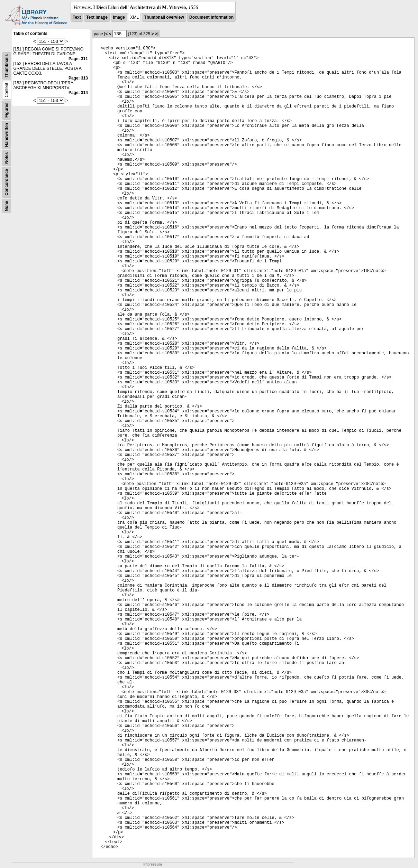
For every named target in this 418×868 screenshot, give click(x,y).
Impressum (152, 864)
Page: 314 (78, 93)
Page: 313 (78, 78)
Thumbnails (7, 66)
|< (106, 34)
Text (77, 17)
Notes (7, 158)
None (7, 206)
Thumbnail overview (164, 17)
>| (157, 34)
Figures (7, 110)
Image (119, 17)
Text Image (97, 17)
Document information (211, 17)
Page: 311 (78, 59)
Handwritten (7, 135)
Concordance (7, 182)
